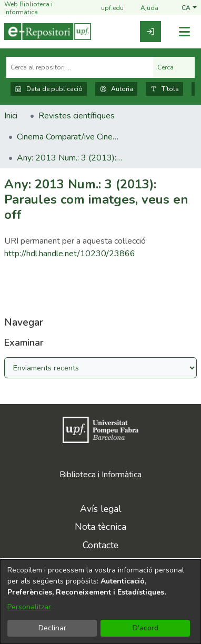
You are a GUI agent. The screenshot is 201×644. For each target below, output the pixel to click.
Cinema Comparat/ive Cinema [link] (69, 137)
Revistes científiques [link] (77, 116)
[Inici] (48, 32)
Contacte (100, 545)
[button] (189, 8)
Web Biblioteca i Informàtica (28, 8)
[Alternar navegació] (184, 32)
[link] (150, 32)
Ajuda (143, 9)
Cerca (174, 67)
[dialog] (100, 602)
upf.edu (106, 9)
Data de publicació (49, 89)
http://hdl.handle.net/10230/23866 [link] (70, 254)
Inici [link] (11, 116)
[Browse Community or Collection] (100, 368)
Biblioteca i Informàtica (100, 475)
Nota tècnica (100, 527)
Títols (164, 89)
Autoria (116, 89)
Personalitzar (29, 607)
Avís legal (101, 509)
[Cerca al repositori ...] (80, 67)
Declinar (52, 628)
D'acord (145, 628)
